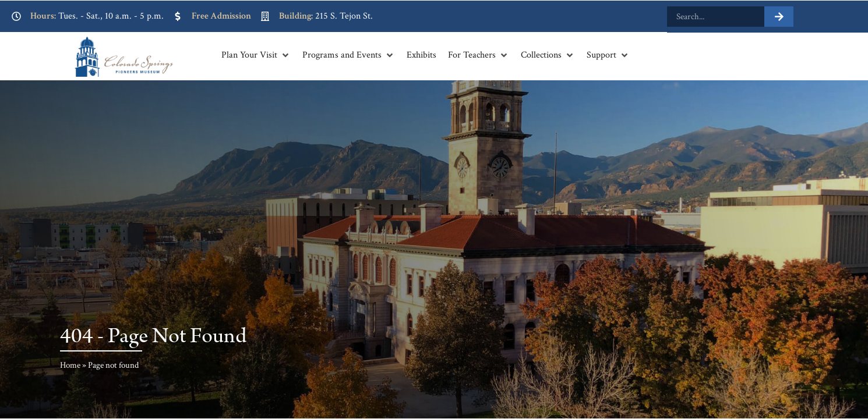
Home (70, 365)
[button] (256, 55)
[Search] (779, 17)
